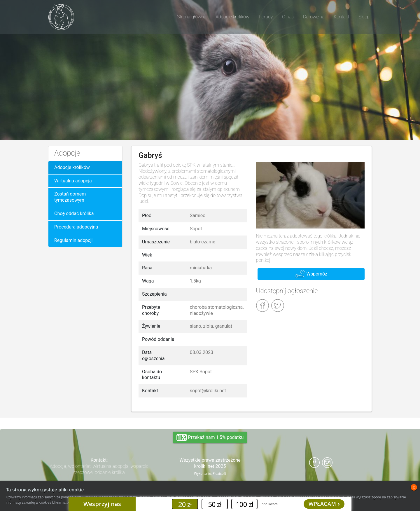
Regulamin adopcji (73, 240)
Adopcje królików (72, 167)
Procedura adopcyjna (76, 227)
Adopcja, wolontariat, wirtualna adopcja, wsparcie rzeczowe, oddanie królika (99, 469)
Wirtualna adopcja (73, 181)
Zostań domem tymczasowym (70, 197)
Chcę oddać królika (74, 213)
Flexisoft (219, 474)
